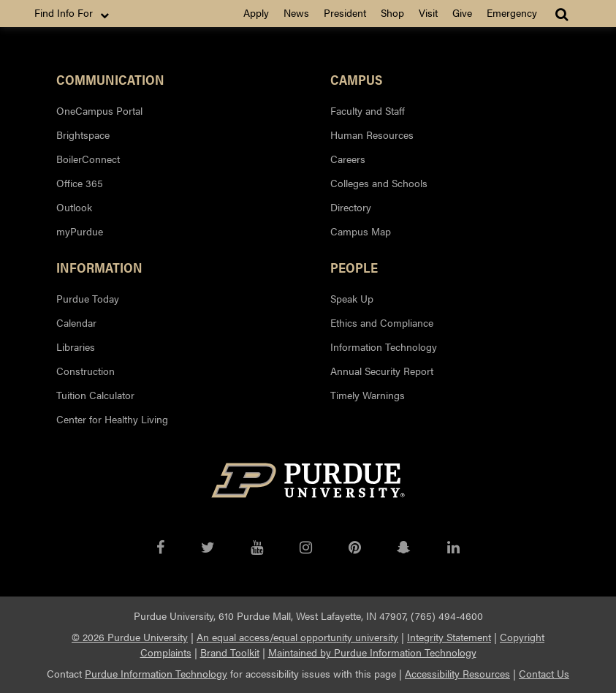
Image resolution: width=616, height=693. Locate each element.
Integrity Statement (449, 637)
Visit (428, 12)
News (296, 12)
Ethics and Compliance (382, 322)
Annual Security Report (382, 371)
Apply (256, 12)
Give (462, 12)
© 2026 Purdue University (130, 637)
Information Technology (384, 346)
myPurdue (80, 231)
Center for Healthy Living (112, 419)
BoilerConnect (88, 159)
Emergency (512, 12)
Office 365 (80, 183)
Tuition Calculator (95, 395)
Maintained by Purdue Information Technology (372, 652)
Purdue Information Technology (156, 673)
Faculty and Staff (368, 110)
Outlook (74, 207)
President (345, 12)
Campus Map (361, 231)
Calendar (76, 322)
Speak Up (352, 298)
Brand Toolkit (230, 652)
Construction (85, 371)
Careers (348, 159)
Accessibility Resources (457, 673)
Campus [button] (356, 79)
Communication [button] (110, 79)
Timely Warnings (368, 395)
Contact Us (544, 673)
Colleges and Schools (379, 183)
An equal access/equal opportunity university (297, 637)
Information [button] (99, 267)
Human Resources (372, 135)
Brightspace (83, 135)
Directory (351, 207)
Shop (392, 12)
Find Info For (73, 13)
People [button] (354, 267)
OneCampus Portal (99, 110)
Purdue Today (88, 298)
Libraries (76, 346)
